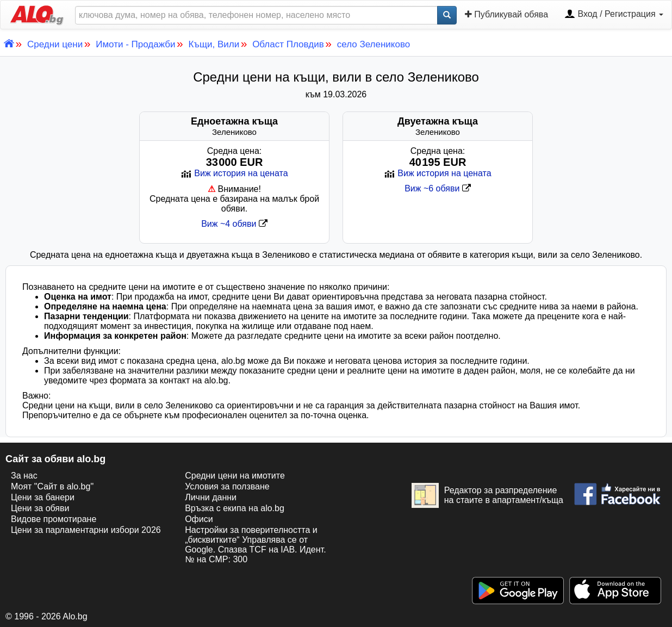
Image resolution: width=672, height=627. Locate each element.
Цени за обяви (40, 508)
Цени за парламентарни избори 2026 (86, 530)
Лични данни (211, 497)
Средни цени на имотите (235, 476)
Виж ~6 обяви (438, 188)
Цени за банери (43, 497)
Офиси (199, 519)
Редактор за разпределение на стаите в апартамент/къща (487, 495)
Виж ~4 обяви (234, 224)
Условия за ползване (227, 486)
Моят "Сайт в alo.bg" (52, 486)
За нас (24, 476)
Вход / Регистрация (614, 15)
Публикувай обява (506, 14)
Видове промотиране (54, 519)
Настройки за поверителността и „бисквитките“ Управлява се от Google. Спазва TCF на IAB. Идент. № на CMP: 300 (255, 545)
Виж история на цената (234, 173)
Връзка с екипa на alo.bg (235, 508)
